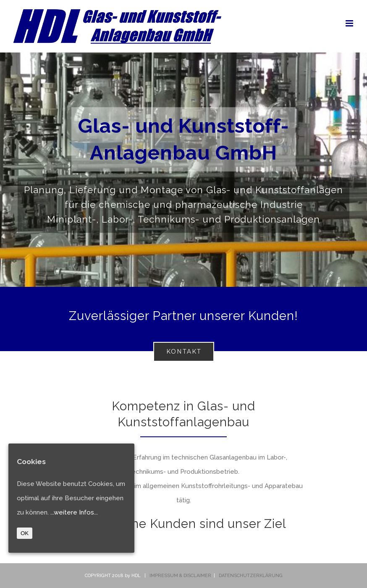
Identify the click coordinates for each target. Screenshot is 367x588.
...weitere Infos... (74, 512)
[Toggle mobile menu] (350, 23)
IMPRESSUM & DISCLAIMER (180, 576)
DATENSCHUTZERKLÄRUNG (251, 576)
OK (25, 533)
